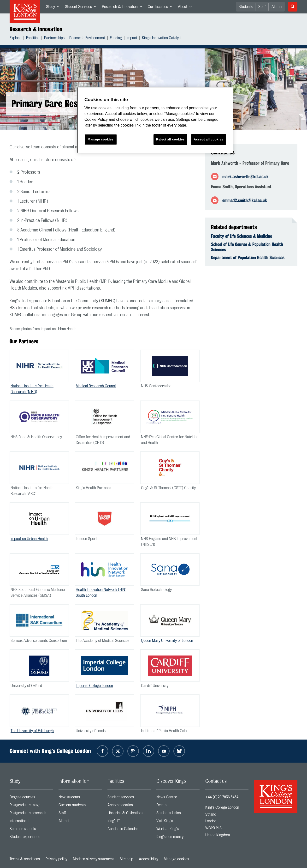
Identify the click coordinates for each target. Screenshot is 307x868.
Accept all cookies (209, 139)
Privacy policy (56, 859)
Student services (129, 798)
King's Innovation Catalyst (162, 39)
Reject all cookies (170, 139)
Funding (116, 39)
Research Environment (87, 39)
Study (54, 8)
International (31, 822)
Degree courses (31, 798)
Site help (126, 859)
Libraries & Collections (129, 814)
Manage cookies (176, 859)
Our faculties (161, 8)
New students (80, 798)
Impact (132, 39)
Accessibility (148, 859)
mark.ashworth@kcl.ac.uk (245, 176)
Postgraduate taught (31, 806)
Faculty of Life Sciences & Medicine (242, 236)
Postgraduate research (31, 814)
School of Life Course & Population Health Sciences (247, 247)
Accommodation (129, 806)
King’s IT (129, 822)
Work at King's (178, 830)
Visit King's (178, 822)
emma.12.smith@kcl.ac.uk (245, 200)
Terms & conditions (25, 859)
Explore (15, 39)
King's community (178, 838)
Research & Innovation (123, 8)
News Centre (178, 798)
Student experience (31, 838)
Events (178, 806)
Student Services (82, 8)
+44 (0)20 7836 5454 (222, 797)
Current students (80, 806)
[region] (155, 120)
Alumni (277, 7)
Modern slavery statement (93, 859)
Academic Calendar (129, 830)
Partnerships (54, 39)
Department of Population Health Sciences (248, 257)
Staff (262, 7)
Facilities (33, 39)
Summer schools (31, 830)
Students (246, 7)
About (186, 8)
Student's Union (178, 814)
